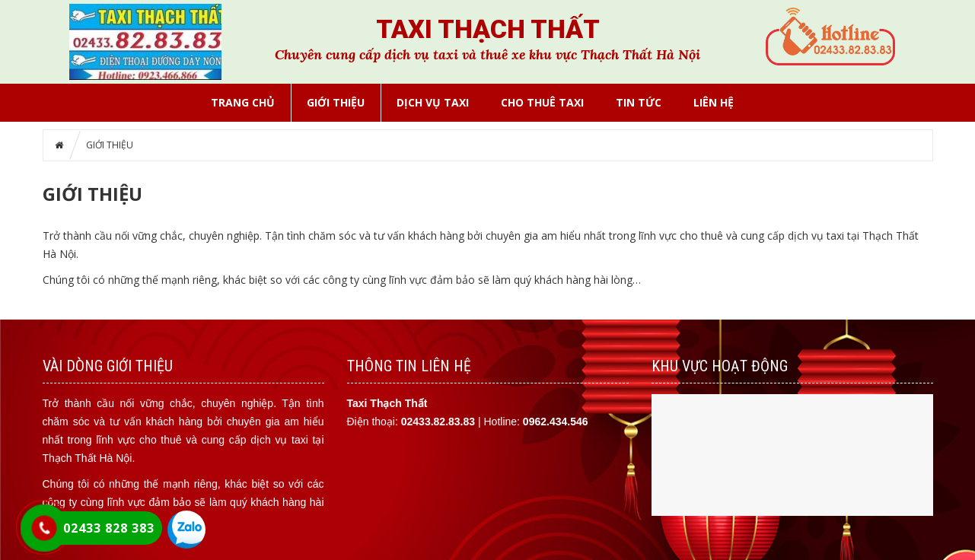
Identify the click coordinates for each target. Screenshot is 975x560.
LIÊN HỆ (714, 102)
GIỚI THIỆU (336, 102)
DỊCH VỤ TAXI (433, 102)
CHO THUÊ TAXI (542, 102)
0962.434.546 (556, 422)
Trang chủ (243, 102)
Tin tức (639, 102)
